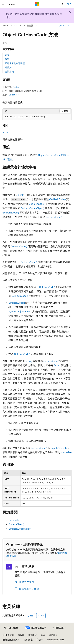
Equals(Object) (59, 448)
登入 (69, 4)
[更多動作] (69, 26)
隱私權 (52, 635)
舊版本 (21, 635)
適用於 (8, 67)
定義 (7, 55)
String (29, 361)
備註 (7, 59)
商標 (39, 640)
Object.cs (13, 95)
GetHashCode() (57, 199)
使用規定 (28, 640)
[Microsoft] (37, 4)
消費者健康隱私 (10, 640)
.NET (16, 25)
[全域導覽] (3, 4)
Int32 (5, 132)
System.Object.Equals (20, 311)
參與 (43, 635)
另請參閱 (9, 71)
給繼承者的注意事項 (15, 63)
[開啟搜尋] (63, 4)
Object (19, 195)
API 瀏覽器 (28, 25)
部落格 (31, 635)
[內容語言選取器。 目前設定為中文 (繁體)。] (11, 628)
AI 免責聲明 (8, 635)
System (17, 87)
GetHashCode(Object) (32, 208)
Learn (6, 25)
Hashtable (66, 452)
